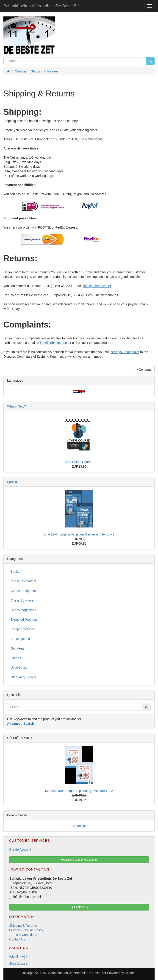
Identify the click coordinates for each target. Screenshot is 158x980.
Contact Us (17, 939)
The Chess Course (79, 462)
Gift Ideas (17, 648)
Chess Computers (23, 581)
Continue (144, 370)
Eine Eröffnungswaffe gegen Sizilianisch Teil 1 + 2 (79, 534)
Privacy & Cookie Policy (26, 930)
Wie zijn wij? (18, 957)
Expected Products (24, 620)
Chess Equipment (23, 591)
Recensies (79, 826)
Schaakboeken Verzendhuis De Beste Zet (42, 6)
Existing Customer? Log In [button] (79, 860)
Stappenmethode (23, 629)
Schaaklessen (19, 964)
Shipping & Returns (23, 926)
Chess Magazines (23, 610)
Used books (19, 668)
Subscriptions (20, 639)
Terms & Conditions (23, 935)
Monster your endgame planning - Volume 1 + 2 (79, 791)
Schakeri (131, 973)
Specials (13, 482)
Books (15, 572)
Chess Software (22, 600)
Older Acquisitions (23, 677)
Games (16, 658)
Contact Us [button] (79, 907)
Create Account (20, 850)
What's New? (17, 406)
